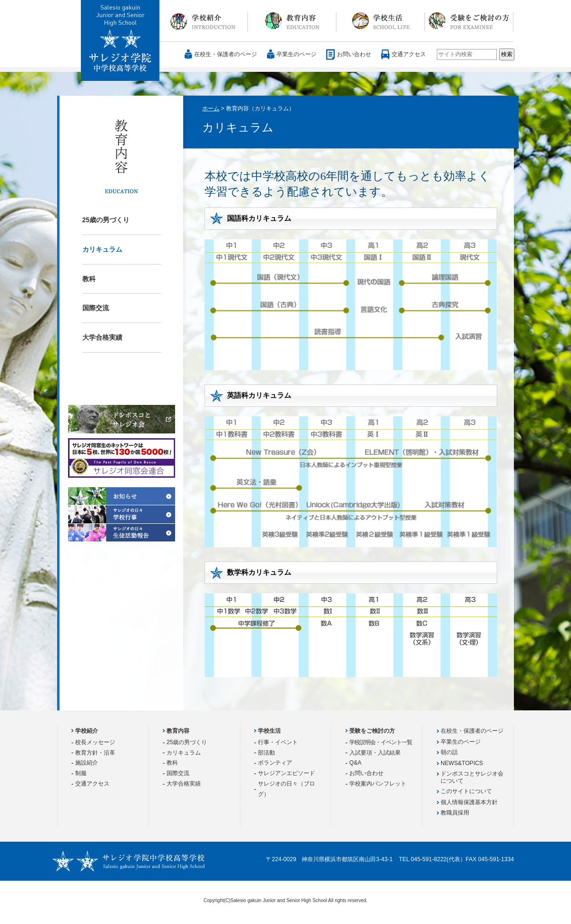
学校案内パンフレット (378, 784)
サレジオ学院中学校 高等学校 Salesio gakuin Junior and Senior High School (121, 41)
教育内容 (292, 21)
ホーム (211, 108)
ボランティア (275, 763)
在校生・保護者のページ (226, 54)
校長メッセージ (95, 742)
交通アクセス (409, 54)
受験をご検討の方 (469, 21)
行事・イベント (278, 742)
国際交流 (96, 308)
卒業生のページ (296, 54)
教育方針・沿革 (95, 753)
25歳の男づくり (106, 220)
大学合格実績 (102, 337)
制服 (81, 773)
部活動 (266, 753)
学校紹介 (204, 21)
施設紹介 (87, 763)
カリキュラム (102, 249)
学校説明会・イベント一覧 (381, 742)
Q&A (355, 763)
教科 (89, 279)
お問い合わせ (354, 54)
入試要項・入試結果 (375, 753)
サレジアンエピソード (286, 773)
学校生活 (381, 21)
